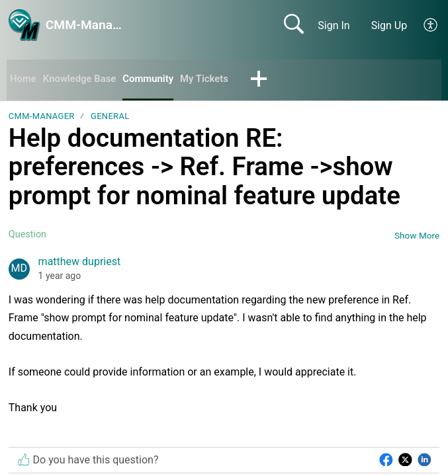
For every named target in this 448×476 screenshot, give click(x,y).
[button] (431, 25)
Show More (417, 237)
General (110, 117)
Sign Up (389, 25)
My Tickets (217, 80)
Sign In (334, 25)
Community (158, 80)
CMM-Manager (42, 117)
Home (24, 80)
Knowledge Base (84, 80)
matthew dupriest (80, 263)
